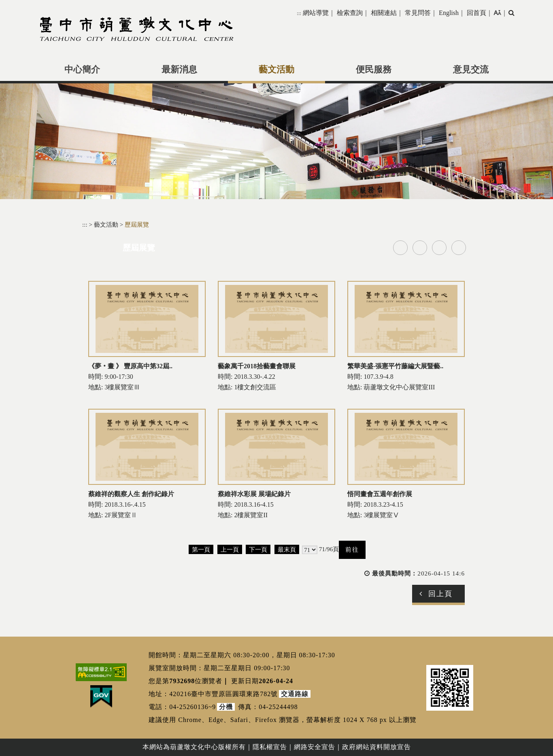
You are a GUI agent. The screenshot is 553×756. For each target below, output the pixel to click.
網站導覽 (316, 13)
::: (299, 13)
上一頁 (230, 549)
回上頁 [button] (440, 594)
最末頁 (287, 549)
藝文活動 (276, 70)
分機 (226, 707)
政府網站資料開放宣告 (376, 747)
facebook (400, 248)
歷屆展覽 (137, 224)
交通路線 (295, 694)
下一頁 (258, 549)
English (449, 13)
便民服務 (374, 70)
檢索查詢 (350, 13)
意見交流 (471, 70)
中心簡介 (82, 70)
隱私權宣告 (270, 747)
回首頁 (476, 13)
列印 (459, 248)
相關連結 (384, 13)
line (439, 248)
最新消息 (179, 70)
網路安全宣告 (315, 747)
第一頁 (201, 549)
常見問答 (418, 13)
